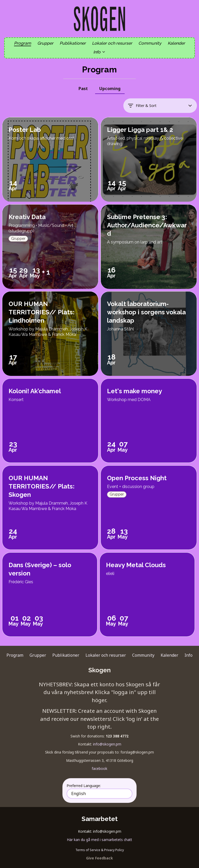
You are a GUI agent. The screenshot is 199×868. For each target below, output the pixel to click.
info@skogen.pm (107, 744)
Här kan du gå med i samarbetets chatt (99, 840)
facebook (99, 768)
